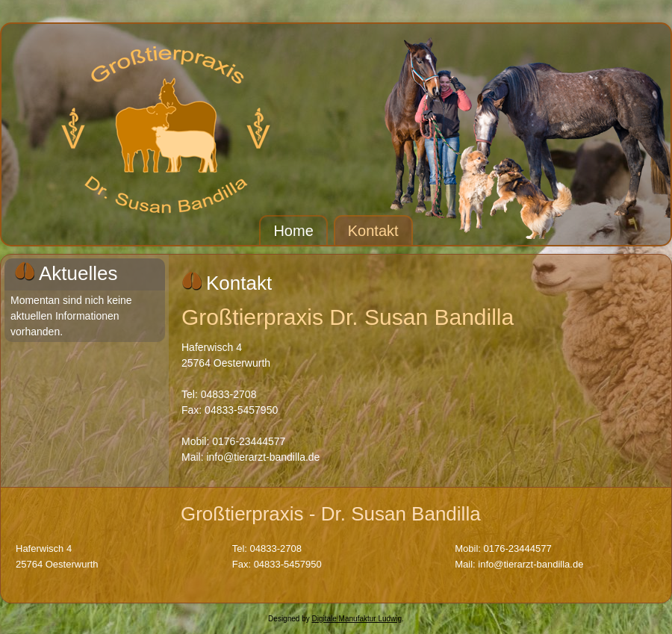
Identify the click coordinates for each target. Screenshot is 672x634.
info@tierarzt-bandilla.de (263, 457)
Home (293, 231)
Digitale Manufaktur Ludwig (357, 619)
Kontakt (373, 231)
